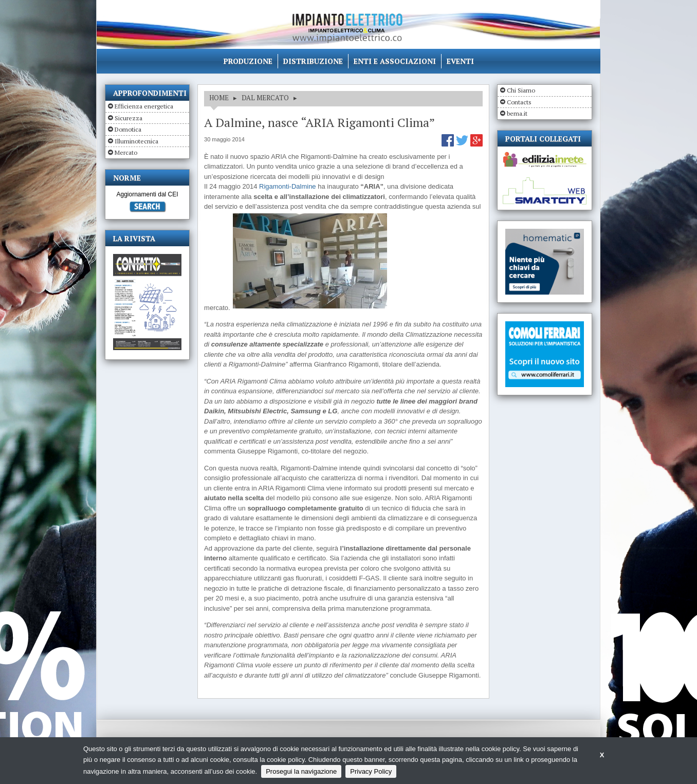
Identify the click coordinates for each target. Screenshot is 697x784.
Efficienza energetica (144, 106)
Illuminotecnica (136, 141)
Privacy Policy (371, 771)
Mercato (126, 152)
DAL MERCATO (265, 98)
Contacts (519, 102)
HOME (219, 98)
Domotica (128, 129)
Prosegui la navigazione (301, 771)
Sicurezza (129, 118)
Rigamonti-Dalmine (288, 186)
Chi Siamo (521, 90)
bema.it (517, 113)
